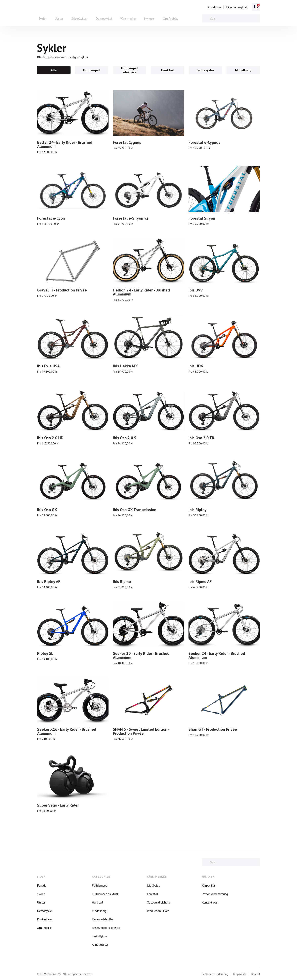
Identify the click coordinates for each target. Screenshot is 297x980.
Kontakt (256, 974)
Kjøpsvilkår (209, 885)
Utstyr (59, 18)
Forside (42, 885)
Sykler (41, 894)
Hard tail (97, 902)
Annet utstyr (100, 944)
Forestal (152, 894)
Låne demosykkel (237, 7)
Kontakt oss (214, 7)
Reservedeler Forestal (106, 928)
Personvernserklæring (215, 974)
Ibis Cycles (153, 885)
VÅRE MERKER (157, 877)
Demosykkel (104, 18)
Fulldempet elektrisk (105, 894)
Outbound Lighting (159, 902)
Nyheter (150, 18)
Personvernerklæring (215, 894)
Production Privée (158, 911)
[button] (43, 18)
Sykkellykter (79, 18)
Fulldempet (99, 885)
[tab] (54, 70)
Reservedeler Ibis (103, 919)
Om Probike (171, 18)
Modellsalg (99, 911)
